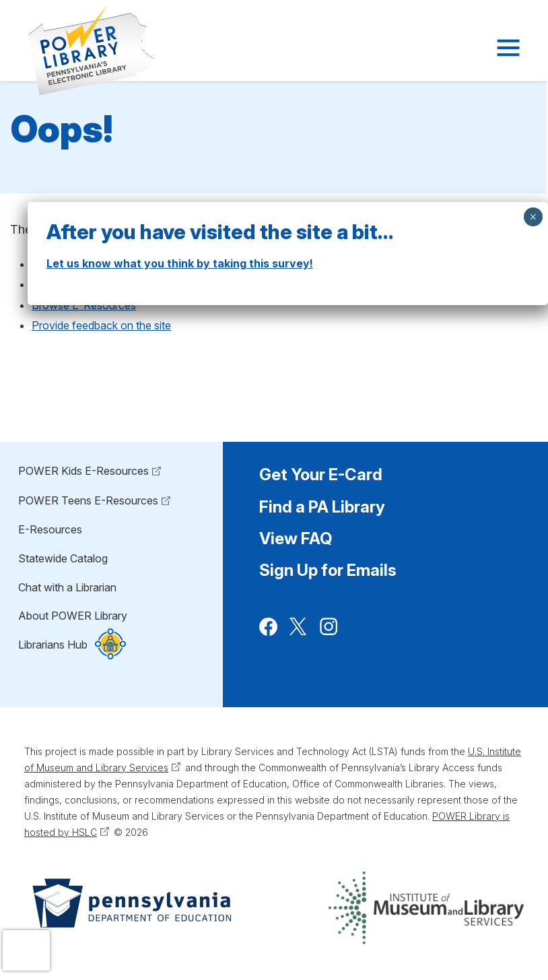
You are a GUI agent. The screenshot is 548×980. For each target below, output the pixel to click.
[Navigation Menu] (507, 48)
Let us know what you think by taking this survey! (180, 263)
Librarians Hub (53, 645)
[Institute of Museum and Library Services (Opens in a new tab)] (426, 908)
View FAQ (296, 538)
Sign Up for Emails (328, 570)
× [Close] (533, 217)
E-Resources (50, 529)
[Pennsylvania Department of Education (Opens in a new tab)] (131, 908)
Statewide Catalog (63, 558)
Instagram (329, 634)
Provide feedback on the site (101, 325)
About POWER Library (73, 616)
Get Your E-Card (321, 475)
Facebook (268, 634)
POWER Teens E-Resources (88, 500)
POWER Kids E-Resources (83, 471)
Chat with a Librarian (67, 587)
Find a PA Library (322, 507)
